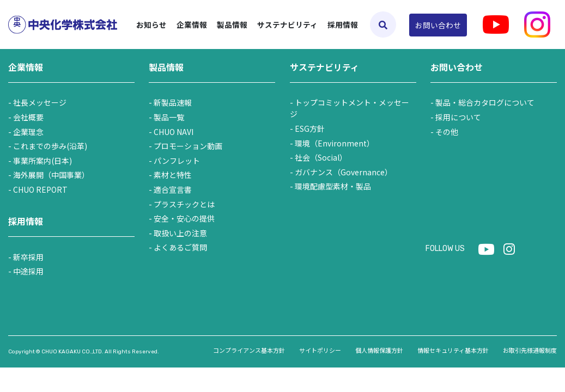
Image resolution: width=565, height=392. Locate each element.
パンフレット (177, 161)
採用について (458, 117)
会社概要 (28, 117)
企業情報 (26, 67)
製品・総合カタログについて (485, 102)
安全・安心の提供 (184, 218)
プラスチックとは (184, 204)
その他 (447, 132)
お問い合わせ (438, 25)
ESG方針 (310, 128)
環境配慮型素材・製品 (333, 186)
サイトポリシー (320, 350)
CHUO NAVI (174, 132)
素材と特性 (173, 175)
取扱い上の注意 (180, 233)
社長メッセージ (40, 102)
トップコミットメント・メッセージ (350, 108)
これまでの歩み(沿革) (50, 146)
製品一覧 (169, 117)
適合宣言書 (173, 189)
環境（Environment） (335, 143)
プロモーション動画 (188, 146)
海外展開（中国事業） (51, 175)
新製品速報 (173, 102)
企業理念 (28, 132)
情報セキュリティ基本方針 (453, 350)
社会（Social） (321, 157)
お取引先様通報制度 (530, 350)
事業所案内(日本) (42, 161)
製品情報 (166, 67)
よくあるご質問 (180, 247)
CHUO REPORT (40, 189)
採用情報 (343, 24)
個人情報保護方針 (379, 350)
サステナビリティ (324, 67)
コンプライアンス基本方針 (249, 350)
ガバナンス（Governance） (344, 172)
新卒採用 (28, 257)
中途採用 (28, 271)
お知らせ (151, 24)
